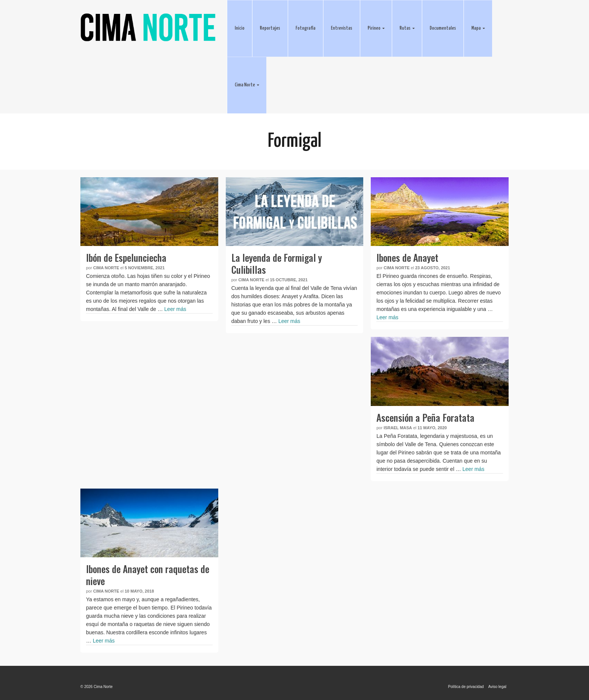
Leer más (175, 309)
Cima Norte (106, 268)
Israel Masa (398, 428)
